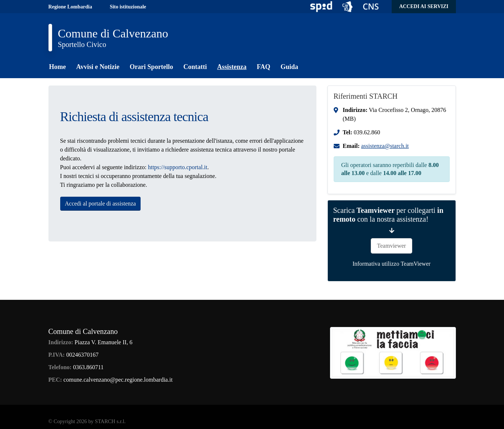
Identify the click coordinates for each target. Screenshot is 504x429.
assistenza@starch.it (385, 146)
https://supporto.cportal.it (178, 167)
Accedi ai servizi (424, 6)
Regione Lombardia (70, 7)
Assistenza (232, 67)
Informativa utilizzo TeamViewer (391, 264)
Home (58, 67)
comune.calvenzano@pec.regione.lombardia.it (118, 380)
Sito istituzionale (128, 7)
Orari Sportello (151, 67)
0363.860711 (88, 367)
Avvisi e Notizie (98, 67)
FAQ (264, 67)
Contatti (195, 67)
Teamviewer (391, 246)
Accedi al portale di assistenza (101, 203)
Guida (289, 67)
